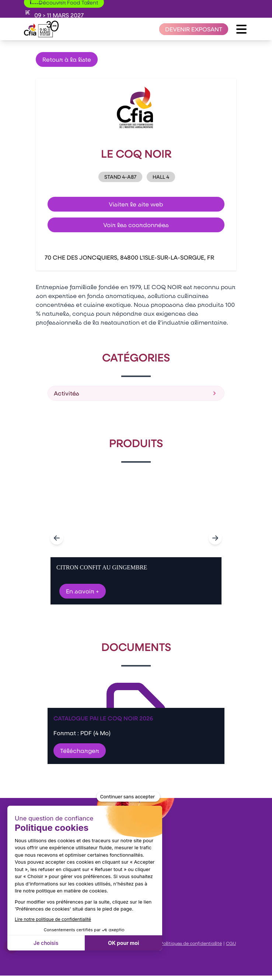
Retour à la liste (67, 59)
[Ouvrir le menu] (241, 29)
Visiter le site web (136, 204)
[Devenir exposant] (194, 29)
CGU (231, 943)
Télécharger (80, 751)
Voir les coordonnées (136, 225)
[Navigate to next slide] (215, 538)
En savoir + (83, 591)
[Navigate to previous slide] (57, 538)
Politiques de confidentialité (191, 943)
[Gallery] (136, 538)
